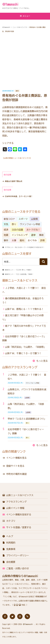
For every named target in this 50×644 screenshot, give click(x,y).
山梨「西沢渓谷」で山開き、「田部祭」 (25, 347)
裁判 (17, 91)
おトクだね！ (33, 230)
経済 (6, 230)
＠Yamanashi (10, 4)
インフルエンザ (20, 235)
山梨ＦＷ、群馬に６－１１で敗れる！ (24, 309)
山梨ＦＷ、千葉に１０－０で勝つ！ (23, 353)
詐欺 (43, 240)
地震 (6, 235)
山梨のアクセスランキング (20, 367)
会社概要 (9, 562)
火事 (14, 240)
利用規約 (9, 543)
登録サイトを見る (15, 466)
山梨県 (34, 219)
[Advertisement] (25, 61)
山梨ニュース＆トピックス (18, 495)
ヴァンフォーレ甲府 (30, 224)
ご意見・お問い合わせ (16, 568)
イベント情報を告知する (17, 514)
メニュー (25, 16)
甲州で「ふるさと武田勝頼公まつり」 (27, 419)
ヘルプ (8, 536)
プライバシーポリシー (16, 555)
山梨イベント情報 (13, 508)
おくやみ (32, 240)
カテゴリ (9, 521)
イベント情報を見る (16, 458)
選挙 (33, 235)
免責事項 (9, 549)
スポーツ (23, 219)
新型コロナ (9, 219)
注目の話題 (17, 230)
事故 (41, 235)
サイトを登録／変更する (17, 527)
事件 (6, 240)
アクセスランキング (14, 502)
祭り (14, 224)
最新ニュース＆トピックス (20, 280)
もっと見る (42, 361)
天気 (6, 224)
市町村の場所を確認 (16, 474)
